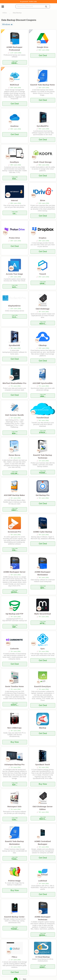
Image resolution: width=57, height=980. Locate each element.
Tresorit (43, 274)
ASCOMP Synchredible (43, 383)
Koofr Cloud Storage (43, 162)
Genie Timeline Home (14, 686)
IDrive (43, 200)
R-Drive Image (14, 881)
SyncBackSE (14, 345)
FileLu (14, 957)
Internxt (14, 200)
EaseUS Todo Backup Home (43, 85)
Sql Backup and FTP (14, 614)
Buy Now (15, 742)
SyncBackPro (43, 126)
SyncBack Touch (43, 765)
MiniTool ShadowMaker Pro (14, 383)
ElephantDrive (14, 306)
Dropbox (43, 238)
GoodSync (14, 162)
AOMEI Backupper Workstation (43, 573)
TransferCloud (43, 418)
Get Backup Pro (43, 495)
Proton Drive (14, 238)
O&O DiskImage (43, 309)
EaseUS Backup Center (14, 917)
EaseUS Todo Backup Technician (43, 457)
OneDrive (14, 126)
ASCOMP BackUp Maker (14, 495)
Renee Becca (14, 455)
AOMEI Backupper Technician (43, 918)
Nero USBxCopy (14, 728)
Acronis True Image (14, 274)
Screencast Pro (14, 532)
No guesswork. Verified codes (29, 2)
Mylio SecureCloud (43, 614)
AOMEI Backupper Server (14, 572)
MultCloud (14, 85)
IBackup (43, 728)
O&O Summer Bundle (14, 415)
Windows (6, 24)
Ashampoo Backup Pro (14, 765)
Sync (43, 649)
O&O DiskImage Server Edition (43, 808)
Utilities (5, 13)
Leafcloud (43, 881)
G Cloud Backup (43, 957)
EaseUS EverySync (43, 686)
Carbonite (14, 649)
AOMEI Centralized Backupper (43, 843)
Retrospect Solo (14, 807)
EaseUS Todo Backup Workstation (14, 843)
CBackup (43, 345)
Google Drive (43, 47)
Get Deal (43, 55)
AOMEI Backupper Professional (14, 49)
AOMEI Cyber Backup (43, 532)
